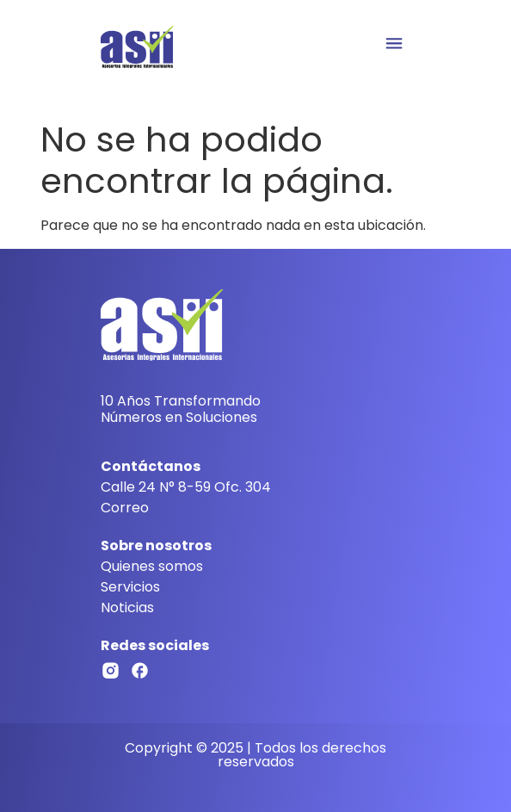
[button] (394, 44)
